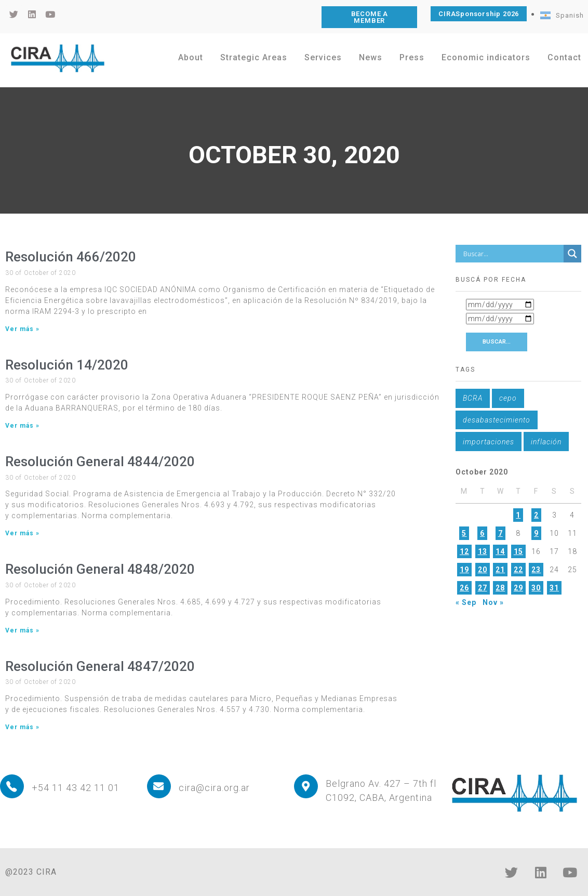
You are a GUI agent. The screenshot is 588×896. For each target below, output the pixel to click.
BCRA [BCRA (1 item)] (473, 398)
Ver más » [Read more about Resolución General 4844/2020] (22, 533)
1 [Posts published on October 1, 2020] (518, 515)
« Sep (466, 602)
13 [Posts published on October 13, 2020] (483, 551)
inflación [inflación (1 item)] (546, 442)
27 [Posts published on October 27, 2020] (483, 588)
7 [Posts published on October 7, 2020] (500, 533)
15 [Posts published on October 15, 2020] (518, 551)
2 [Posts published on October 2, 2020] (536, 515)
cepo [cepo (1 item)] (508, 398)
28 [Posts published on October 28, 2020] (500, 588)
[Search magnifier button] (572, 254)
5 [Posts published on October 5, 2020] (464, 533)
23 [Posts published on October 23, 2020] (536, 570)
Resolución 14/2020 (67, 365)
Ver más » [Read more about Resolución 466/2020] (22, 329)
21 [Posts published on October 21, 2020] (500, 570)
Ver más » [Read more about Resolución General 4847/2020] (22, 727)
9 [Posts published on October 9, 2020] (536, 533)
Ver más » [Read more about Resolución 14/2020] (22, 426)
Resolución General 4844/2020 (100, 462)
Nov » (493, 602)
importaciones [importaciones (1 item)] (489, 442)
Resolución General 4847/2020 (100, 666)
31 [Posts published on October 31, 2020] (554, 588)
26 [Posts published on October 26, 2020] (464, 588)
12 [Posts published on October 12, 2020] (464, 551)
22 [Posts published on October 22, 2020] (518, 570)
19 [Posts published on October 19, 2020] (464, 570)
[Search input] (512, 254)
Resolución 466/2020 (71, 257)
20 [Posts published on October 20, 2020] (483, 570)
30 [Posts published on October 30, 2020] (536, 588)
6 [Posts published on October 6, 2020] (482, 533)
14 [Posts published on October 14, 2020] (500, 551)
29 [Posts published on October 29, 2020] (518, 588)
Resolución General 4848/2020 (100, 569)
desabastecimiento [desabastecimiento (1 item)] (497, 420)
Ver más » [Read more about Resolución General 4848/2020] (22, 630)
